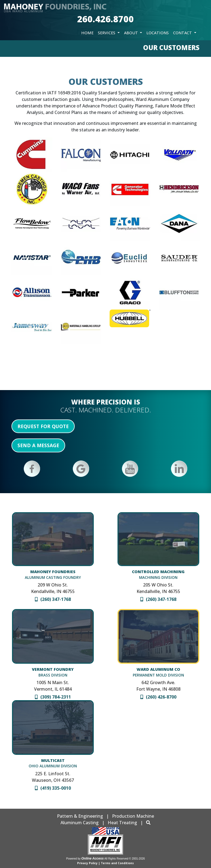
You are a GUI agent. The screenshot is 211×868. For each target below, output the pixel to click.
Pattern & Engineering (80, 816)
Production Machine (133, 816)
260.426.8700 (106, 19)
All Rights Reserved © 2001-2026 (125, 859)
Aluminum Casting (80, 823)
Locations (158, 33)
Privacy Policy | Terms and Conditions (106, 863)
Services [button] (107, 33)
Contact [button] (183, 33)
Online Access (92, 858)
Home (87, 33)
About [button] (132, 33)
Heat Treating (122, 823)
